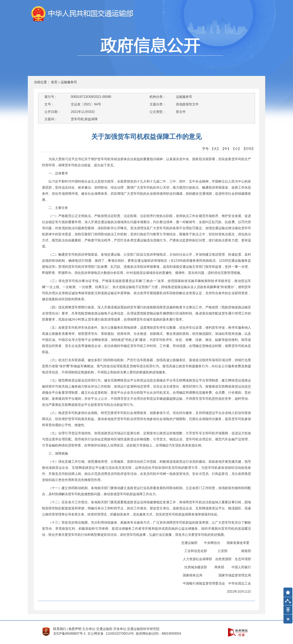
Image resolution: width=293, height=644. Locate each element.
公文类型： (158, 112)
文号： (49, 104)
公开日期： (53, 112)
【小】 (236, 149)
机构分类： (158, 97)
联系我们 (60, 629)
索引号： (51, 97)
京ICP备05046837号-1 (69, 634)
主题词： (51, 119)
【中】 (226, 149)
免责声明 (75, 629)
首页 (54, 82)
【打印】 (249, 149)
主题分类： (158, 104)
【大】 (215, 149)
